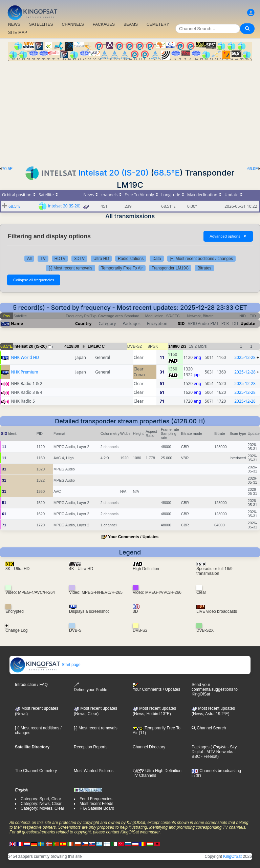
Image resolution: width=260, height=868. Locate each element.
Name (17, 324)
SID (181, 324)
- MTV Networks (218, 752)
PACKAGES (104, 24)
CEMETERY (158, 24)
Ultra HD (101, 259)
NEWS (14, 24)
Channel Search (209, 728)
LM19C (94, 346)
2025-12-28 (245, 357)
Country (83, 324)
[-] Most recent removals (71, 268)
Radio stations (131, 259)
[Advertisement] (130, 112)
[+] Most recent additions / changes (201, 259)
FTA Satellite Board (97, 808)
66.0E (253, 169)
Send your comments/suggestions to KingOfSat (215, 689)
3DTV (79, 259)
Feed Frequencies (96, 799)
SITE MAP (18, 33)
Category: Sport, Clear (41, 799)
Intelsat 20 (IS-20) (114, 173)
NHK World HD (25, 357)
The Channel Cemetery (36, 771)
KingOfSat (232, 856)
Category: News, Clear (41, 804)
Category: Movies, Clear (42, 808)
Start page (45, 665)
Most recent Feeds (96, 804)
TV (43, 259)
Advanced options (228, 236)
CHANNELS (73, 24)
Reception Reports (91, 747)
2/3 (184, 346)
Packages (201, 747)
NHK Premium (24, 372)
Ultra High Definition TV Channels (157, 773)
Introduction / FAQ (31, 685)
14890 (174, 346)
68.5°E (167, 173)
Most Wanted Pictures (94, 771)
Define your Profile (91, 687)
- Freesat (209, 756)
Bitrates (204, 268)
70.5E (7, 169)
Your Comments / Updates (133, 537)
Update (248, 324)
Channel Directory (149, 747)
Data (157, 259)
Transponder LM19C (170, 268)
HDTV (60, 259)
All (29, 259)
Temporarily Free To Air (122, 268)
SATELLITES (41, 24)
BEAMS (131, 24)
